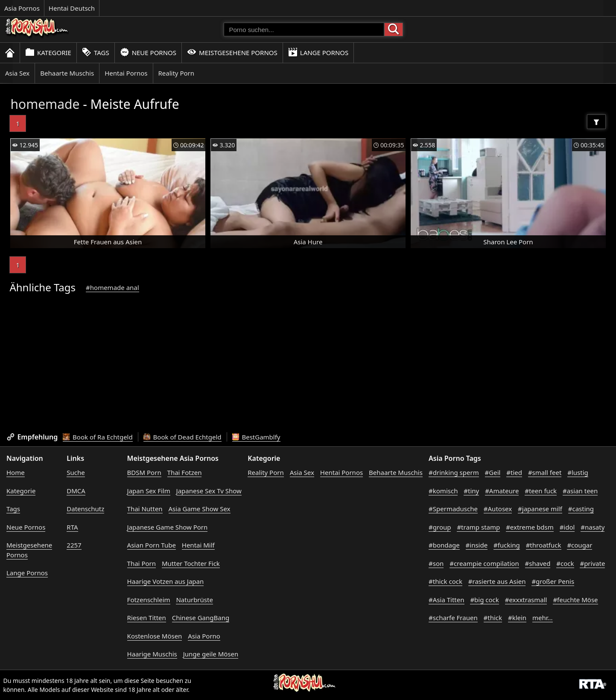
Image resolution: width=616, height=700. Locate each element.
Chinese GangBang (201, 618)
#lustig (578, 472)
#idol (567, 527)
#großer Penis (553, 581)
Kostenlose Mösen (155, 636)
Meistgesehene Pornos (232, 52)
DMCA (76, 491)
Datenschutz (85, 509)
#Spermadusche (453, 509)
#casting (581, 509)
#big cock (484, 600)
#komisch (443, 491)
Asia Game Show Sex (200, 509)
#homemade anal (112, 287)
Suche (76, 472)
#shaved (538, 563)
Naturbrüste (194, 600)
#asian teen (580, 491)
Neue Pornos (148, 52)
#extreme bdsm (530, 527)
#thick (493, 618)
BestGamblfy (256, 437)
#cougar (580, 545)
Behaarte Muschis (67, 73)
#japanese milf (540, 509)
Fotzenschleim (149, 600)
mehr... (543, 618)
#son (436, 563)
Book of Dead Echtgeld (182, 437)
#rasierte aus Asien (497, 581)
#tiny (471, 491)
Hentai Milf (198, 545)
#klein (517, 618)
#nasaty (593, 527)
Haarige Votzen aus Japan (166, 581)
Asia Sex (17, 73)
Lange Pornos (318, 52)
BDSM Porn (144, 472)
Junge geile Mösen (211, 654)
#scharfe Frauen (453, 618)
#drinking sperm (454, 472)
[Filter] (596, 122)
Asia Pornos (22, 8)
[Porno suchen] (304, 29)
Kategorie (48, 52)
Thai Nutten (145, 509)
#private (592, 563)
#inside (477, 545)
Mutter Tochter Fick (191, 563)
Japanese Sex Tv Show (209, 491)
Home (16, 472)
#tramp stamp (478, 527)
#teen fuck (541, 491)
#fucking (507, 545)
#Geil (493, 472)
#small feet (545, 472)
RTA (72, 527)
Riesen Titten (147, 618)
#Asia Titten (446, 600)
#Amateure (502, 491)
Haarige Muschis (152, 654)
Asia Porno (204, 636)
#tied (514, 472)
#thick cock (445, 581)
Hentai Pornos (126, 73)
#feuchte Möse (575, 600)
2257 (74, 545)
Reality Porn (177, 73)
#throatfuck (544, 545)
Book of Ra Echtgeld (98, 437)
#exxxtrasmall (526, 600)
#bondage (444, 545)
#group (440, 527)
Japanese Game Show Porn (168, 527)
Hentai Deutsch (72, 8)
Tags (96, 52)
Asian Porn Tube (152, 545)
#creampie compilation (484, 563)
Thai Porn (142, 563)
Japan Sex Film (149, 491)
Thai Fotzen (185, 472)
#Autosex (498, 509)
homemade (45, 104)
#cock (565, 563)
